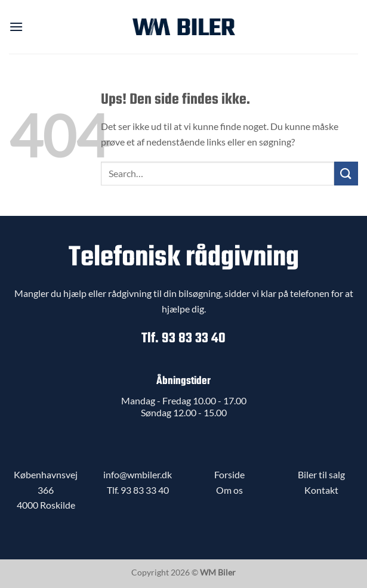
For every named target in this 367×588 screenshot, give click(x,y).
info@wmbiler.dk (138, 474)
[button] (16, 27)
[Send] (346, 173)
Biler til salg (321, 474)
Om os (229, 490)
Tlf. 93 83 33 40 (184, 338)
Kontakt (321, 490)
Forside (229, 474)
